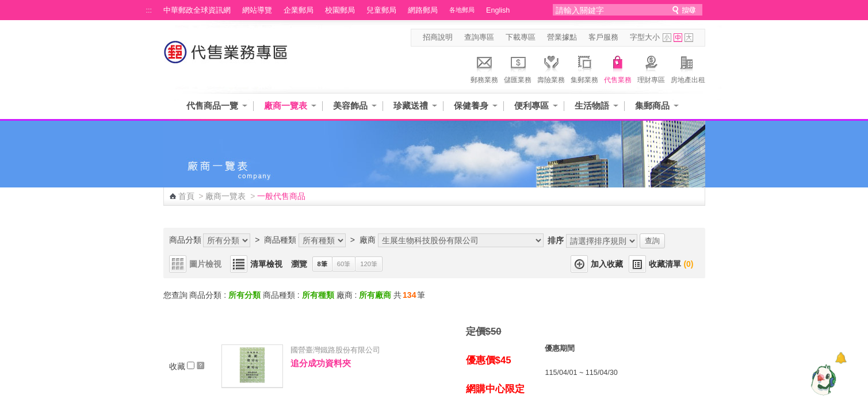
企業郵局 (299, 10)
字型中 (678, 38)
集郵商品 (652, 106)
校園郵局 (340, 10)
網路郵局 (423, 10)
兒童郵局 (381, 10)
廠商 (368, 240)
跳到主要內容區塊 (6, 6)
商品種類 (280, 240)
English (498, 10)
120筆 (369, 264)
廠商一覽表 (286, 106)
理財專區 (651, 68)
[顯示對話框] (841, 358)
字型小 (667, 38)
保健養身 (471, 106)
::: (149, 10)
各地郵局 (462, 10)
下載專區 (521, 37)
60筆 (344, 264)
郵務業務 (484, 68)
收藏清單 (671, 264)
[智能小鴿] (822, 379)
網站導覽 (257, 10)
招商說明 (438, 37)
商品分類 (185, 240)
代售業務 (618, 68)
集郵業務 (584, 68)
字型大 (689, 38)
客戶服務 (603, 37)
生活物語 (592, 106)
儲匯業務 (518, 68)
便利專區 (531, 106)
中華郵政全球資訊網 (197, 10)
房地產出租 (688, 68)
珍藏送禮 (411, 106)
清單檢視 (266, 264)
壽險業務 (551, 68)
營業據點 (562, 37)
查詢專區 (479, 37)
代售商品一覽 (212, 106)
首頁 (186, 196)
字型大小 (645, 37)
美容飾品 (350, 106)
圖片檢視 (205, 264)
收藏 (187, 366)
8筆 (322, 264)
